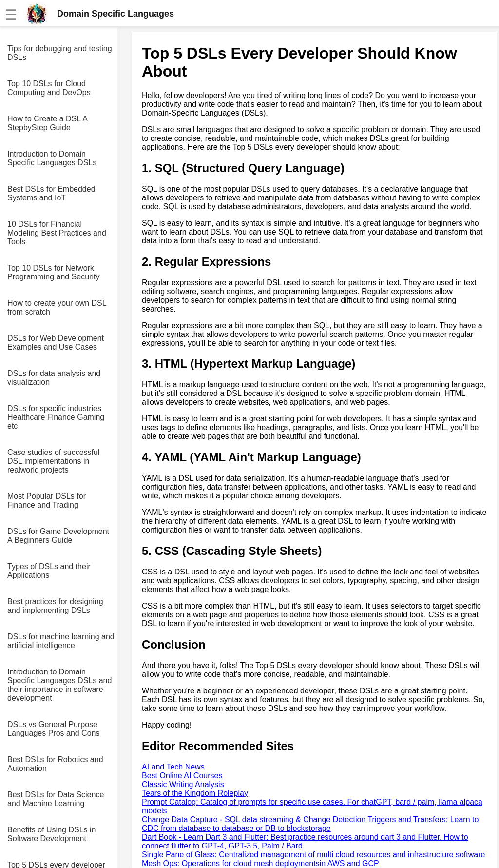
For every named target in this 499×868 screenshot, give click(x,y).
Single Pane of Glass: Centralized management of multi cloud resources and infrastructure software (313, 855)
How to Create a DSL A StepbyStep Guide (47, 123)
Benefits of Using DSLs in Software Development (51, 834)
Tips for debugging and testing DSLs (60, 53)
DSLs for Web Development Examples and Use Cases (56, 343)
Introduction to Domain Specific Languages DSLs (52, 158)
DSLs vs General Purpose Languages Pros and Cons (53, 729)
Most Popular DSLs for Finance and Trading (47, 501)
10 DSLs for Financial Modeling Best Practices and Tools (57, 233)
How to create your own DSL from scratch (57, 307)
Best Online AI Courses (182, 776)
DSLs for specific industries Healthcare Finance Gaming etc (56, 417)
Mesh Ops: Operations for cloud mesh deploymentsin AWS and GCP (260, 863)
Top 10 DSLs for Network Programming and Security (53, 272)
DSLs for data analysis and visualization (54, 378)
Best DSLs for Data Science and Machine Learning (56, 799)
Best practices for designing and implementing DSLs (55, 606)
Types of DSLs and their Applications (49, 571)
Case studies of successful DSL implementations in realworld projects (53, 461)
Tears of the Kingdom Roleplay (195, 793)
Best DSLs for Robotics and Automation (55, 764)
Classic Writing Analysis (183, 784)
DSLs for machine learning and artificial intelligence (61, 641)
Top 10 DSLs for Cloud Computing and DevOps (49, 88)
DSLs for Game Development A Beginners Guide (58, 536)
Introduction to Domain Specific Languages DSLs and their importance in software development (59, 685)
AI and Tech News (173, 767)
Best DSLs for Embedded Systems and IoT (51, 193)
